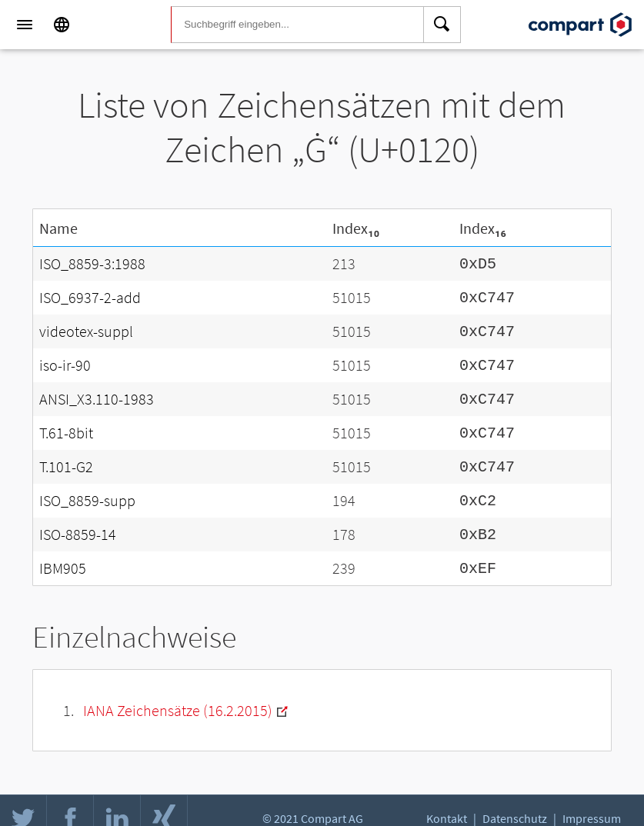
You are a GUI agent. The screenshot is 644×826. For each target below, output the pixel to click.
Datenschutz (515, 815)
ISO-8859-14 (78, 521)
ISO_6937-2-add (90, 295)
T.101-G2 (66, 456)
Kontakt (447, 815)
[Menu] (25, 25)
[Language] (62, 25)
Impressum (592, 815)
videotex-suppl (86, 327)
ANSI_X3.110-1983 (97, 392)
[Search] (442, 25)
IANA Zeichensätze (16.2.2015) (178, 695)
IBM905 (63, 553)
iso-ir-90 (65, 360)
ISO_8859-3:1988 (92, 263)
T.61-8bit (66, 424)
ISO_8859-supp (87, 489)
